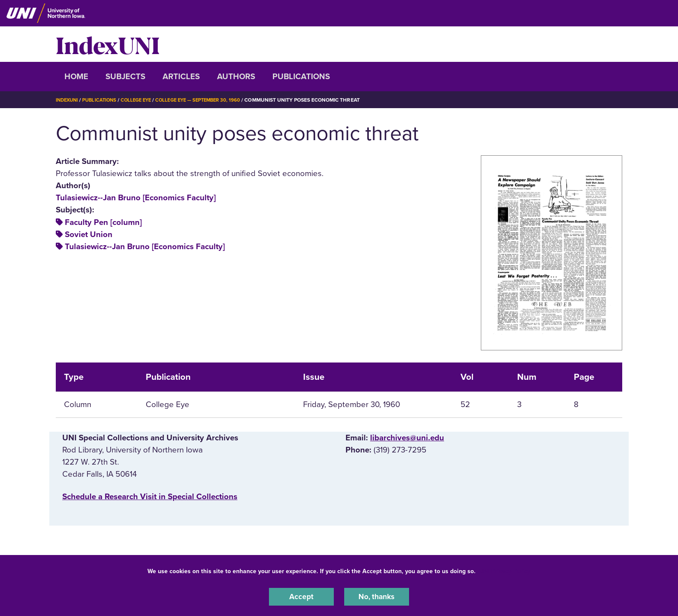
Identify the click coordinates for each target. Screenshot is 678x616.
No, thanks (377, 596)
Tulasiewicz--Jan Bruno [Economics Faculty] (136, 198)
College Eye (142, 100)
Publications (301, 77)
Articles (181, 77)
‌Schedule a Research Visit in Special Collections (150, 497)
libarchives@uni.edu (407, 438)
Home (76, 77)
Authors (236, 77)
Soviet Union (89, 234)
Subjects (125, 77)
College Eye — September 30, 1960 (209, 100)
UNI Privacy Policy (505, 570)
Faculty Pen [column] (103, 222)
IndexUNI (108, 44)
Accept (301, 596)
